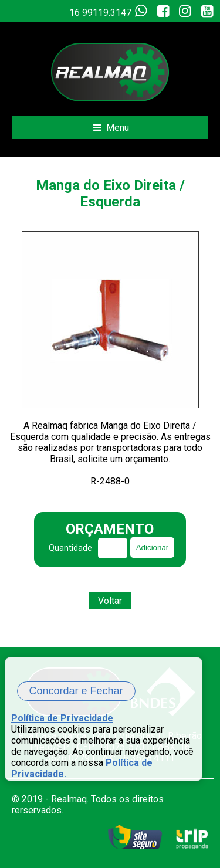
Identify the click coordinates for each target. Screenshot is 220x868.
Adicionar (153, 547)
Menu (110, 128)
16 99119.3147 (110, 11)
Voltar (110, 601)
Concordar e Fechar (76, 691)
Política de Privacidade (62, 718)
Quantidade (70, 548)
